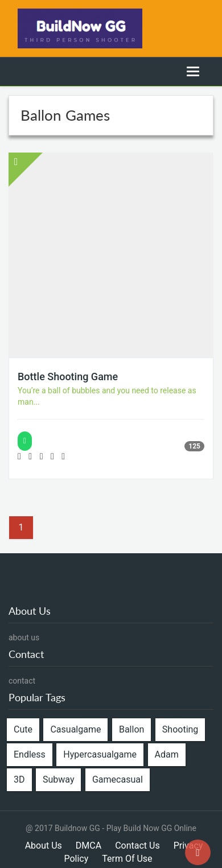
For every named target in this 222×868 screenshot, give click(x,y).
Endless (30, 754)
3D (19, 779)
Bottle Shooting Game (68, 377)
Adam (167, 754)
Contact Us (137, 846)
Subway (58, 779)
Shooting (180, 729)
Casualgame (75, 729)
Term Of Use (127, 859)
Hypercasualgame (100, 754)
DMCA (89, 846)
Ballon (131, 729)
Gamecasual (118, 779)
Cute (23, 729)
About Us (44, 846)
